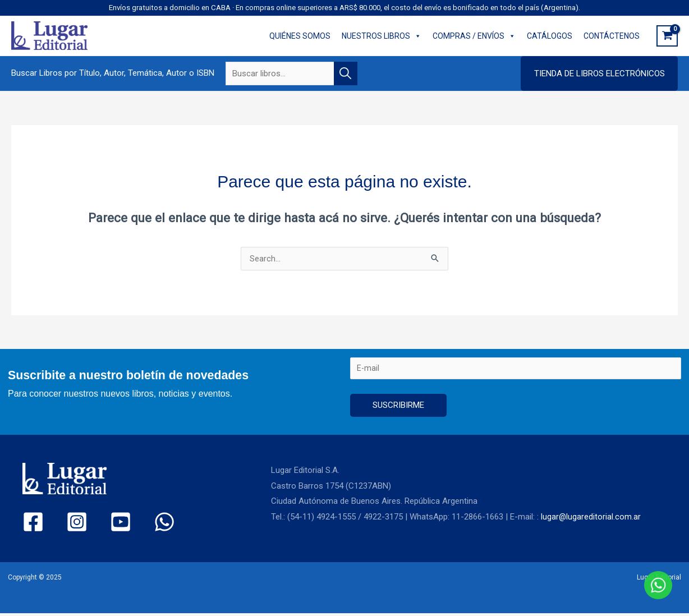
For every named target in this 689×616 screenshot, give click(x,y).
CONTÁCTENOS (612, 36)
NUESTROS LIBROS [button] (382, 36)
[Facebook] (33, 524)
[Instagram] (67, 524)
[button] (599, 73)
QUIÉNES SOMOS (300, 36)
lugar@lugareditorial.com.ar (591, 520)
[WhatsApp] (135, 524)
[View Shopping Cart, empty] (667, 36)
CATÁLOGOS (550, 36)
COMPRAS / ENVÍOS (474, 36)
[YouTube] (101, 524)
